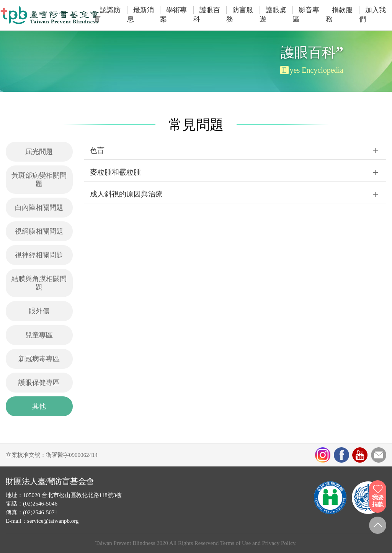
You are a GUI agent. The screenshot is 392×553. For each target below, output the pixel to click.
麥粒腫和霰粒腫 (115, 172)
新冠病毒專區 (39, 359)
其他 (39, 406)
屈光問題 (39, 152)
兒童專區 (39, 335)
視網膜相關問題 (39, 231)
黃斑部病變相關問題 (39, 180)
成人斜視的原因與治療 (126, 194)
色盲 (97, 150)
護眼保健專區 (39, 383)
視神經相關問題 (39, 255)
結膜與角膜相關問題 (39, 283)
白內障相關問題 (39, 208)
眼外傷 (39, 311)
